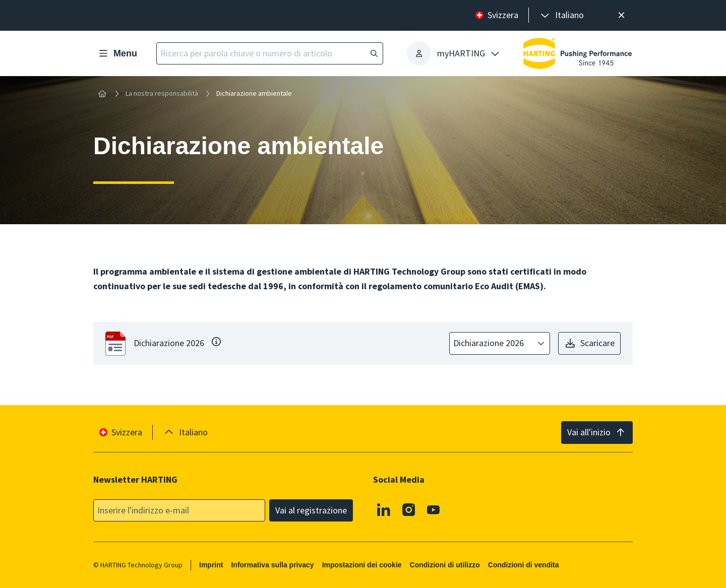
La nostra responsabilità (162, 93)
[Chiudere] (621, 15)
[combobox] (493, 343)
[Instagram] (409, 509)
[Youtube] (434, 509)
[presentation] (561, 15)
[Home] (102, 94)
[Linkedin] (384, 509)
